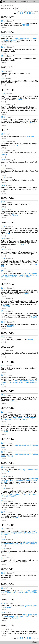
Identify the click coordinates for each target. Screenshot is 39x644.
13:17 (3, 299)
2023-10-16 (7, 408)
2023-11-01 (7, 67)
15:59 (3, 160)
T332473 (10, 326)
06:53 (3, 512)
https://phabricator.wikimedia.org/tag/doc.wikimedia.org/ (19, 382)
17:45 (3, 71)
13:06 (3, 540)
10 (30, 13)
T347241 (15, 618)
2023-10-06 (7, 600)
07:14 (3, 558)
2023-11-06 (7, 32)
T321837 (21, 244)
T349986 (19, 100)
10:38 (3, 549)
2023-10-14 (7, 439)
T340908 (30, 136)
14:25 (3, 239)
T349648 (26, 294)
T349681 (27, 277)
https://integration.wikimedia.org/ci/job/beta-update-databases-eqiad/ (19, 480)
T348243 (15, 215)
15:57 (3, 169)
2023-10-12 (7, 525)
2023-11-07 (7, 17)
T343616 (14, 145)
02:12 (3, 351)
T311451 (10, 456)
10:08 (3, 476)
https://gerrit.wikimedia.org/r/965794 (19, 470)
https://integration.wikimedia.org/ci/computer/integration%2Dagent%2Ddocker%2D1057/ (19, 275)
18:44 (3, 288)
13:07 (3, 366)
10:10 (3, 395)
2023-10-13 (7, 463)
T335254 (7, 234)
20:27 (3, 105)
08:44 (3, 271)
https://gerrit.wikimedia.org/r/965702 (19, 446)
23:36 (3, 603)
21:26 (3, 134)
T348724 (7, 535)
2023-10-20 (7, 347)
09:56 (3, 489)
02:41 (3, 21)
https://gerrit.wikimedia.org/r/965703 (19, 455)
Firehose (26, 2)
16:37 (3, 629)
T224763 (26, 25)
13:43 (3, 424)
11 (33, 13)
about (34, 642)
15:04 (3, 79)
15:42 (3, 36)
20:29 (3, 94)
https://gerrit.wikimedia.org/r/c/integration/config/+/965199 (19, 495)
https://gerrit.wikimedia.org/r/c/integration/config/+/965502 (19, 543)
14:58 (3, 185)
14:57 (3, 202)
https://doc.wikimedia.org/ (25, 381)
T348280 (18, 484)
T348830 (14, 518)
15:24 (3, 56)
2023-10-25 (7, 223)
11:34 (3, 250)
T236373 (14, 401)
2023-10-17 (7, 391)
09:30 (3, 259)
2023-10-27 (7, 130)
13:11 (3, 311)
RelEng (18, 2)
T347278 (7, 553)
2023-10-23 (7, 333)
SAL (4, 1)
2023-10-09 (7, 584)
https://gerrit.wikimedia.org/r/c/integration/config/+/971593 (19, 39)
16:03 (3, 141)
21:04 (3, 467)
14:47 (3, 529)
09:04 (3, 501)
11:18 (3, 117)
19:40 (3, 612)
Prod (11, 2)
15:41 (3, 47)
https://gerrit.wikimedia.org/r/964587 (24, 592)
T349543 (6, 306)
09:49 (3, 337)
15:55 (3, 178)
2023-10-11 (7, 569)
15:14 (3, 412)
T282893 (25, 419)
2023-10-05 (7, 625)
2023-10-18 (7, 362)
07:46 (3, 375)
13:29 (3, 573)
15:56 (3, 226)
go (17, 9)
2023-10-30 (7, 90)
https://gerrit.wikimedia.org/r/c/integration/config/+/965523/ (19, 533)
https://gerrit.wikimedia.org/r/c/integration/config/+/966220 (19, 418)
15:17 (3, 443)
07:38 (3, 210)
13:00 (3, 322)
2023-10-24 (7, 284)
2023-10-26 (7, 198)
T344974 (31, 340)
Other (33, 2)
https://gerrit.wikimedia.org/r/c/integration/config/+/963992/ (19, 616)
